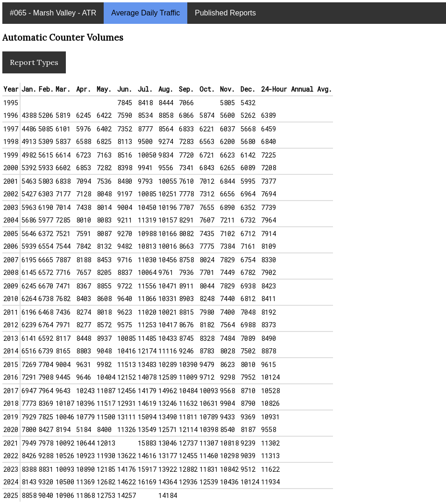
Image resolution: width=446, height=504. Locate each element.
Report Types (34, 62)
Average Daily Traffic (145, 13)
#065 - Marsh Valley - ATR (53, 13)
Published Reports (225, 13)
